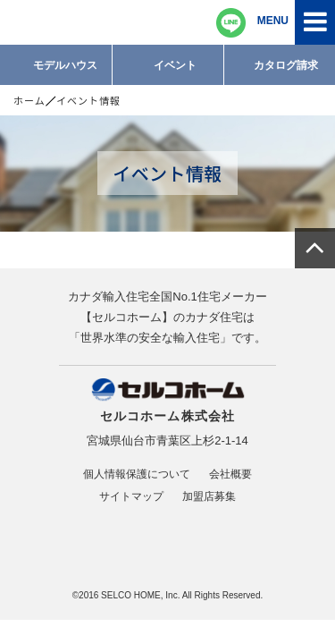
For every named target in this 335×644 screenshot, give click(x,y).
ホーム (29, 100)
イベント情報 (88, 100)
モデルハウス (65, 65)
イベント (175, 65)
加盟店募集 (209, 496)
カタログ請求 (286, 65)
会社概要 (230, 474)
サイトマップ (131, 496)
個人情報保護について (137, 474)
